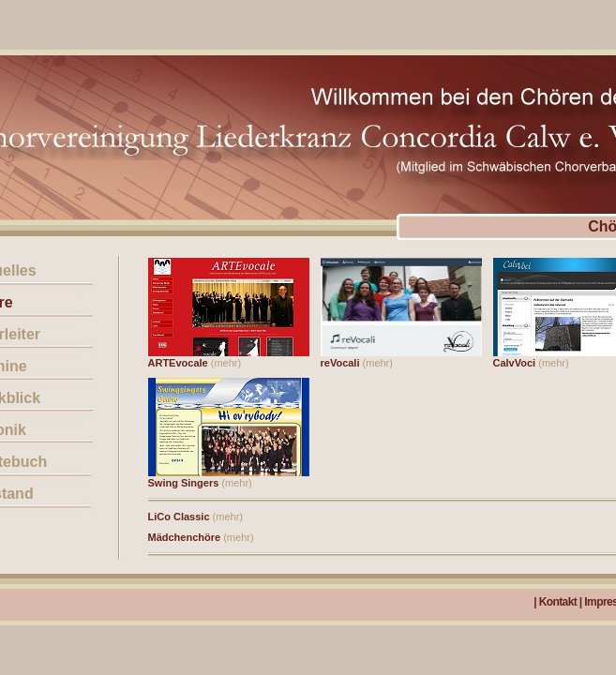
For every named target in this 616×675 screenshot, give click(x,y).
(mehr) (226, 363)
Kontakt (558, 602)
